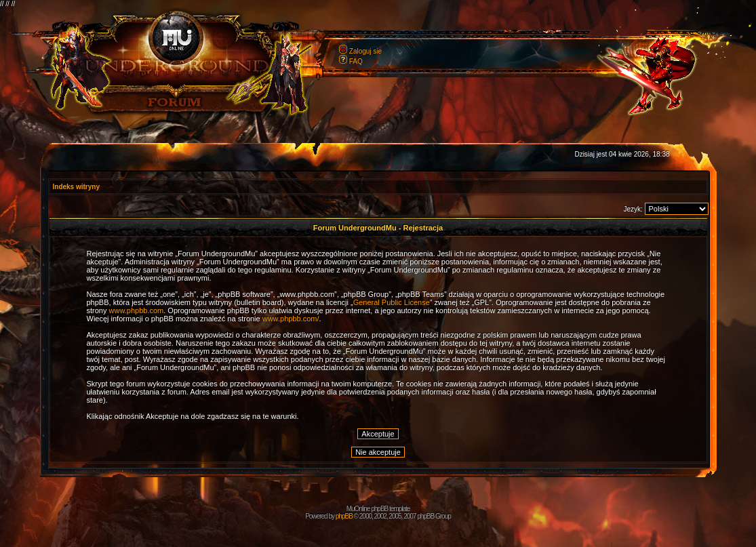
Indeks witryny (76, 187)
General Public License (392, 302)
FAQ (356, 61)
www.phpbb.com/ (291, 319)
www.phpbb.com (137, 310)
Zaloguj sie (365, 51)
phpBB (344, 516)
